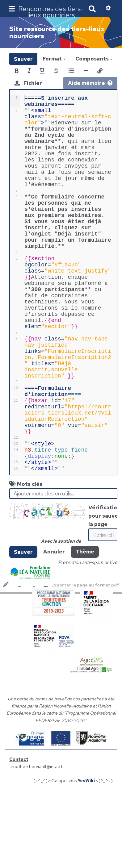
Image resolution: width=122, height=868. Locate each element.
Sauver (23, 59)
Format (54, 59)
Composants (94, 59)
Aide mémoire (90, 83)
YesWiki (86, 856)
